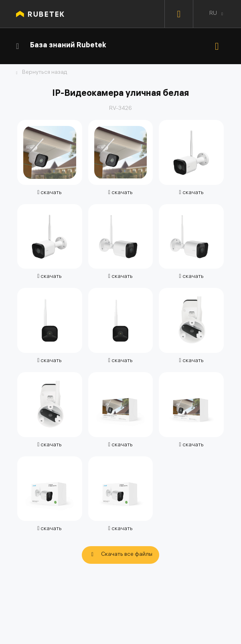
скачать (50, 193)
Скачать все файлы (127, 555)
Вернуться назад (45, 73)
